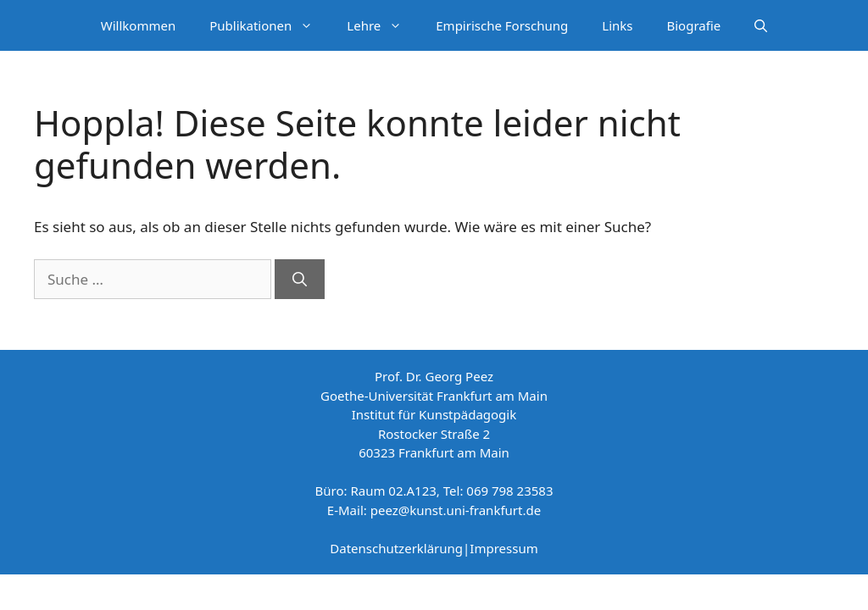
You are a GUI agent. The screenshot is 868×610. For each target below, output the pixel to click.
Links (617, 25)
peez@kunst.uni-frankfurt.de (456, 510)
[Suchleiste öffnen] (761, 25)
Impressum (504, 548)
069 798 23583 (509, 491)
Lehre (383, 25)
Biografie (694, 25)
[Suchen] (300, 280)
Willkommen (138, 25)
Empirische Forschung (502, 25)
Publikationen (270, 25)
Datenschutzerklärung (396, 548)
